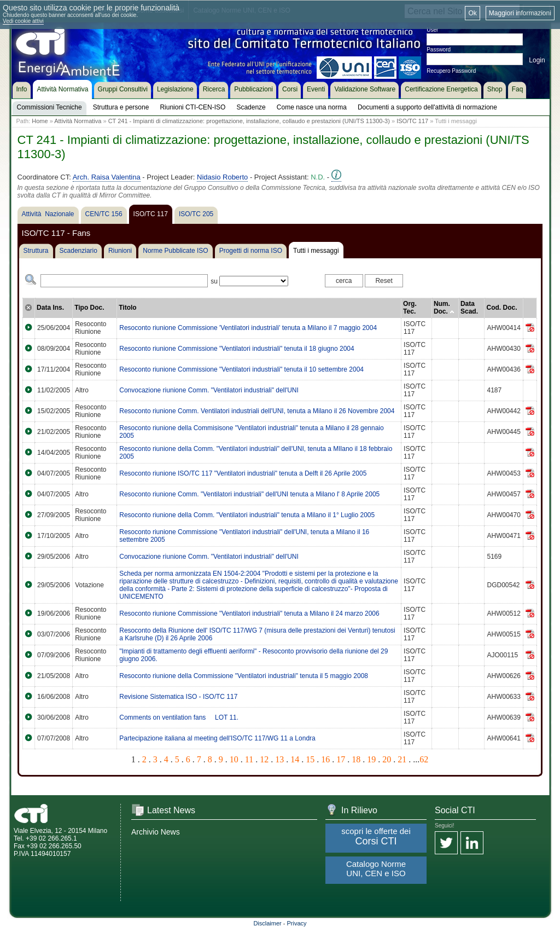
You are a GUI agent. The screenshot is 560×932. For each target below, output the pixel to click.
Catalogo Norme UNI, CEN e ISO (376, 869)
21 (402, 759)
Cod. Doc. (501, 308)
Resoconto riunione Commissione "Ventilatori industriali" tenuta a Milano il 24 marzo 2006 (249, 613)
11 (249, 759)
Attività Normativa (78, 121)
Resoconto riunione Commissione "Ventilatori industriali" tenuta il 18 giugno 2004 (237, 349)
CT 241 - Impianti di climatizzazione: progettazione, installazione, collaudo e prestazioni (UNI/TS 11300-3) (249, 121)
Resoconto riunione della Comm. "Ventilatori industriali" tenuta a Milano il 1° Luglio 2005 (247, 515)
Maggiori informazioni (520, 13)
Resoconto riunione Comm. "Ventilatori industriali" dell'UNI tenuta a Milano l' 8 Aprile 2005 (249, 494)
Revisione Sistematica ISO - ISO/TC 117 (178, 697)
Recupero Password (451, 71)
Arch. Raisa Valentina (107, 177)
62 (424, 759)
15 (310, 759)
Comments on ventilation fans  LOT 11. (179, 717)
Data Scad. (469, 308)
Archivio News (156, 832)
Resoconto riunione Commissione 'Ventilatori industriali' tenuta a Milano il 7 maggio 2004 (248, 328)
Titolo (127, 308)
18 (356, 759)
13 (279, 759)
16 (325, 759)
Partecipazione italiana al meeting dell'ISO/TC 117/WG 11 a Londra (217, 738)
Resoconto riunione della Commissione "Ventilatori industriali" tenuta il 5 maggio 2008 (244, 676)
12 (264, 759)
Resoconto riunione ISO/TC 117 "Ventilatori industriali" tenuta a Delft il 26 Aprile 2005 (243, 473)
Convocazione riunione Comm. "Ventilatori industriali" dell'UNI (209, 390)
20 (387, 759)
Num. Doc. (444, 308)
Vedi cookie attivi (23, 21)
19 (371, 759)
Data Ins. (50, 308)
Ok (472, 13)
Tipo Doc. (89, 308)
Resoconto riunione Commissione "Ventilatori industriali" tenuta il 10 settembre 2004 (241, 369)
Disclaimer (267, 923)
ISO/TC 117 (412, 121)
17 (341, 759)
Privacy (297, 923)
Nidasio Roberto (222, 177)
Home (40, 121)
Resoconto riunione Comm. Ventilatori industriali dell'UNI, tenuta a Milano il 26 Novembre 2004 (257, 411)
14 (295, 759)
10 (234, 759)
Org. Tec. (410, 308)
